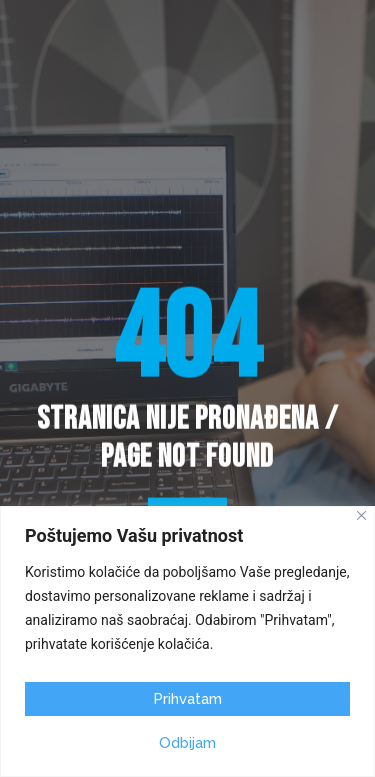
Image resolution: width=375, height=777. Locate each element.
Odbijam (187, 743)
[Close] (361, 515)
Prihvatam (187, 699)
